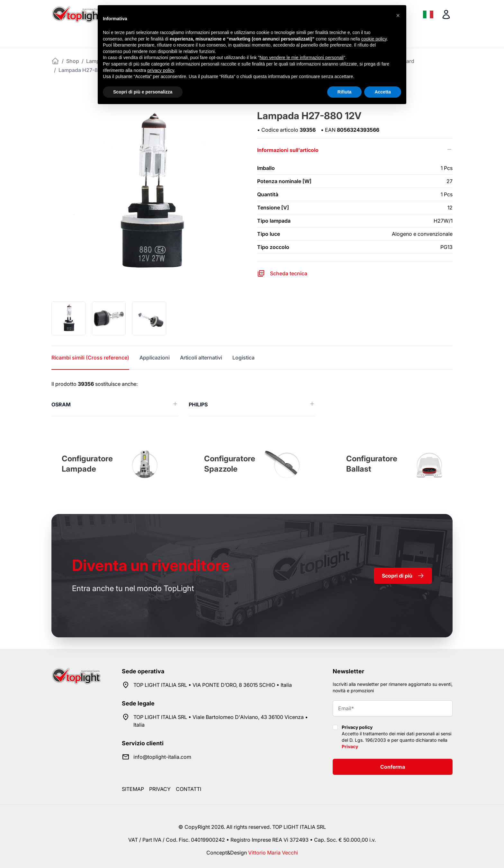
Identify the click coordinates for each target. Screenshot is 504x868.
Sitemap (133, 789)
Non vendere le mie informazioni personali (301, 58)
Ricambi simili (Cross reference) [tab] (90, 358)
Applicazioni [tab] (155, 358)
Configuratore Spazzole (230, 464)
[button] (398, 15)
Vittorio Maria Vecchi (273, 853)
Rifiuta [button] (345, 92)
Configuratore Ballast (372, 464)
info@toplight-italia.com (162, 757)
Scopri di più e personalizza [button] (143, 92)
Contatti (189, 789)
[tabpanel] (252, 398)
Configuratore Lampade (87, 464)
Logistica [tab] (243, 358)
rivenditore (151, 565)
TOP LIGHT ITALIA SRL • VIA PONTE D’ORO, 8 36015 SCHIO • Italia (213, 685)
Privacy (350, 746)
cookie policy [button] (374, 39)
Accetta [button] (383, 92)
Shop (73, 61)
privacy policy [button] (161, 70)
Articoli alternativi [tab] (201, 358)
